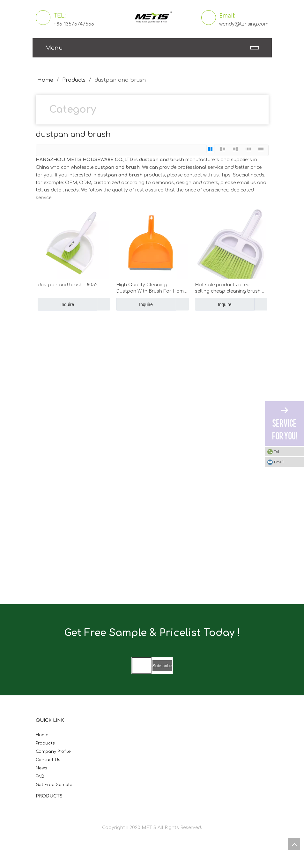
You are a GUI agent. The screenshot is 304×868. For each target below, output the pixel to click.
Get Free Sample (54, 785)
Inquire (56, 304)
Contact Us (48, 760)
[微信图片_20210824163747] (66, 372)
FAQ (40, 776)
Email (279, 462)
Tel (277, 451)
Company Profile (53, 752)
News (41, 768)
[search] (142, 666)
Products (45, 743)
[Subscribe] (162, 666)
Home (42, 735)
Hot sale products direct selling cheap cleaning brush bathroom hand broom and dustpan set (228, 288)
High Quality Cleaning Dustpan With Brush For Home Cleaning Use (151, 288)
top (294, 844)
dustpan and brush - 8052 (68, 285)
